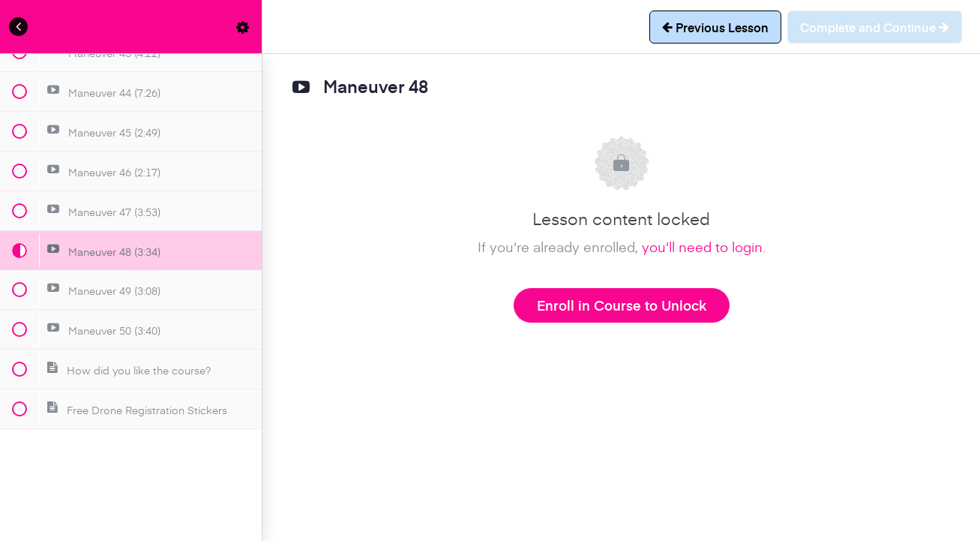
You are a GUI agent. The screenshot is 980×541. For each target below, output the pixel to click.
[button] (19, 27)
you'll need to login (702, 246)
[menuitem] (243, 27)
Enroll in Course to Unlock (622, 305)
